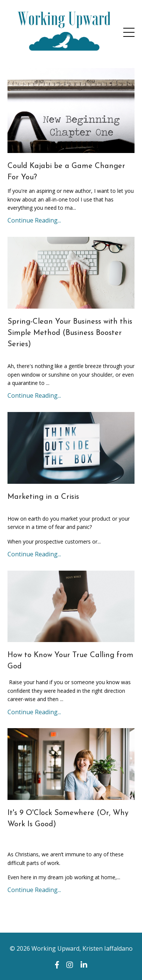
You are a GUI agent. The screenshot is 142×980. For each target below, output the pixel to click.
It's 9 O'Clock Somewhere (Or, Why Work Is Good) (68, 819)
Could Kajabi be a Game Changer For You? (66, 172)
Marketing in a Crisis (43, 497)
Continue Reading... (34, 220)
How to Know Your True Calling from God (70, 661)
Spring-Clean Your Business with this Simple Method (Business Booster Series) (70, 333)
